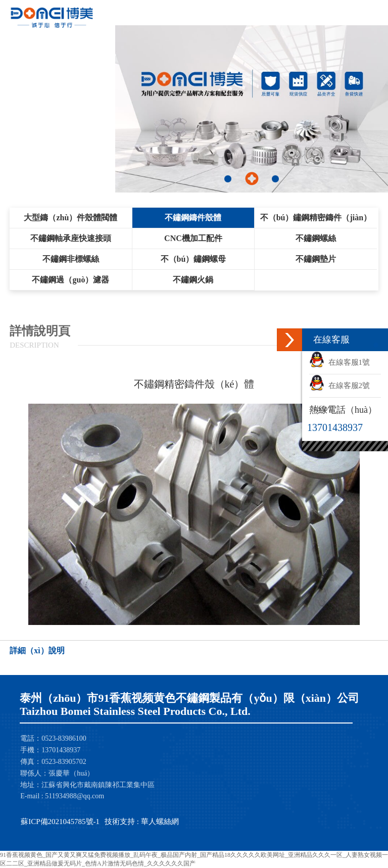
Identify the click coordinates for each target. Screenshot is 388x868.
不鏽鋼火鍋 (193, 280)
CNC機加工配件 (193, 238)
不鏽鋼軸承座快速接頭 (71, 238)
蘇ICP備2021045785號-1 (60, 822)
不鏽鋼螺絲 (316, 238)
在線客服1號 (339, 362)
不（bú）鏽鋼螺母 (193, 259)
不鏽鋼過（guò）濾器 (70, 280)
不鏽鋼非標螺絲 (71, 259)
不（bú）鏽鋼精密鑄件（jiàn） (316, 218)
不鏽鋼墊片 (316, 259)
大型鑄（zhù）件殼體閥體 (70, 218)
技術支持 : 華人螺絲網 (142, 822)
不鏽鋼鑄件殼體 (193, 218)
